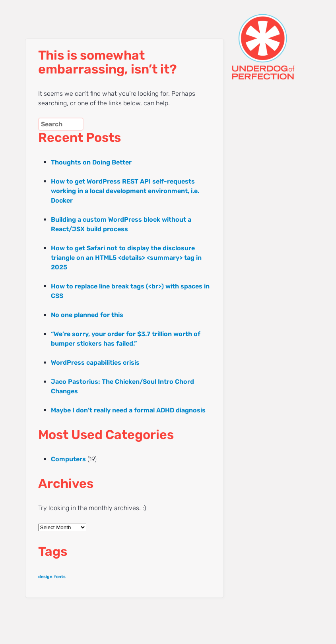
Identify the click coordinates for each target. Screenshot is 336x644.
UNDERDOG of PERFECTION (262, 40)
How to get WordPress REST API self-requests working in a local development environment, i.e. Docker (125, 191)
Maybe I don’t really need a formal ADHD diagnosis (128, 410)
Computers (68, 459)
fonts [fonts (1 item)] (60, 577)
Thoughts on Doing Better (91, 162)
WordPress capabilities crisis (95, 363)
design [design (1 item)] (45, 577)
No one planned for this (87, 315)
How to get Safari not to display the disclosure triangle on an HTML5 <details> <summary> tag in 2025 (126, 258)
